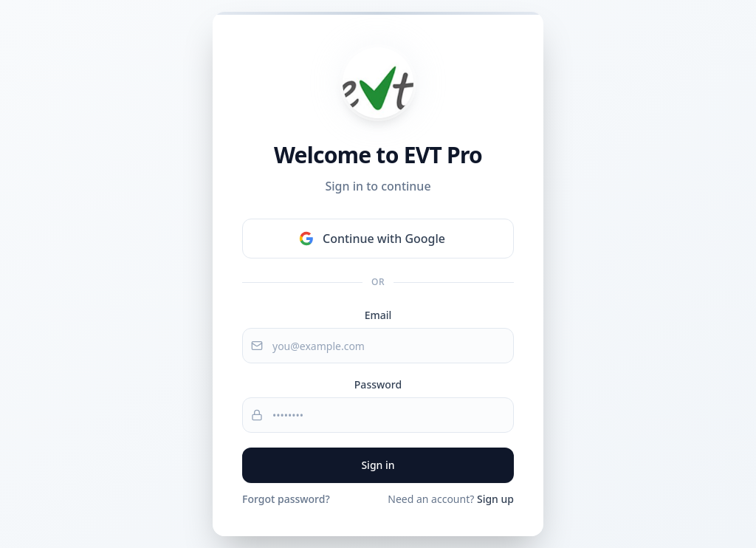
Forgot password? (286, 499)
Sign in (378, 465)
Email (378, 315)
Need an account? (451, 499)
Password (378, 384)
